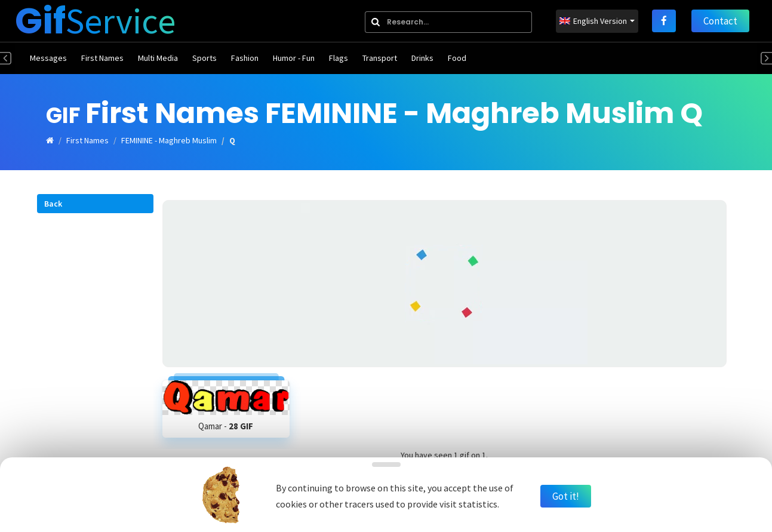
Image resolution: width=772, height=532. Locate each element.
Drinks (422, 58)
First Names (102, 58)
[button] (95, 204)
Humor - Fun (294, 58)
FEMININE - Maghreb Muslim (169, 140)
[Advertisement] (445, 284)
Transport (380, 58)
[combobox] (448, 22)
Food (457, 58)
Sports (204, 58)
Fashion (245, 58)
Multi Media (158, 58)
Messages (48, 58)
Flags (339, 58)
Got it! (566, 496)
